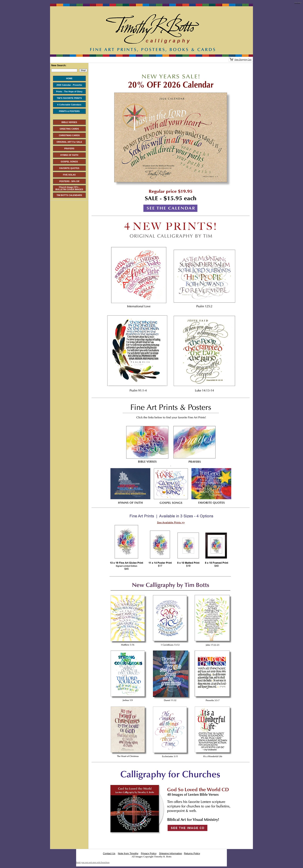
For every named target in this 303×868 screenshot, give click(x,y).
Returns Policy (192, 853)
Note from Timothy (128, 853)
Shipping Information (171, 853)
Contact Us (109, 853)
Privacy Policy (149, 853)
